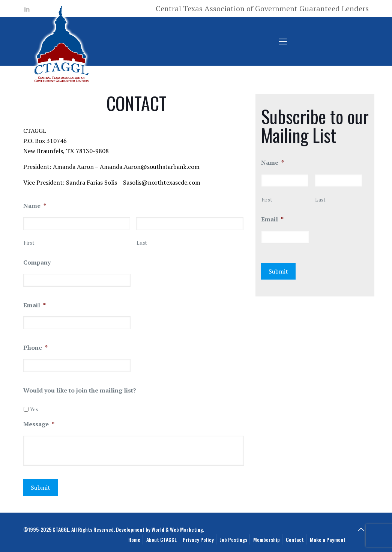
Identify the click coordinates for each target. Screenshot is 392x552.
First (29, 243)
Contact (295, 539)
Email (35, 305)
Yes (34, 409)
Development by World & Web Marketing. (160, 529)
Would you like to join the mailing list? (80, 390)
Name (35, 206)
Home (134, 539)
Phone (35, 348)
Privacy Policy (198, 539)
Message (39, 424)
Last (142, 243)
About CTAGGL (161, 539)
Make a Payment (328, 539)
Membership (267, 539)
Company (37, 262)
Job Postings (234, 539)
